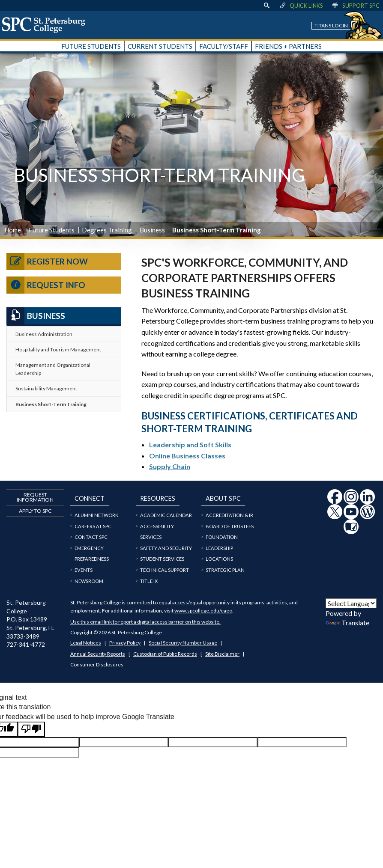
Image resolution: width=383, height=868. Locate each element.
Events (84, 570)
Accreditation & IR (229, 515)
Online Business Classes (187, 456)
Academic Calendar (166, 515)
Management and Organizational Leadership (53, 369)
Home (13, 230)
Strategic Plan (225, 570)
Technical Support (165, 570)
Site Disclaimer (222, 654)
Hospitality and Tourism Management (58, 349)
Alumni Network (96, 515)
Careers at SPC (93, 526)
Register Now (47, 262)
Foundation (222, 537)
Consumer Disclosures (97, 664)
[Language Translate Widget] (351, 603)
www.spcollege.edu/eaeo (203, 611)
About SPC (223, 498)
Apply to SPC (35, 511)
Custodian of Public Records (165, 654)
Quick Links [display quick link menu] (301, 6)
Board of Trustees (230, 526)
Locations (219, 559)
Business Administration (44, 334)
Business (152, 230)
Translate (347, 623)
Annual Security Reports (98, 654)
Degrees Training (107, 230)
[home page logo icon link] (47, 25)
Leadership (219, 548)
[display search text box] (266, 6)
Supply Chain (170, 466)
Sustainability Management (46, 388)
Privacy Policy (125, 643)
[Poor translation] (31, 729)
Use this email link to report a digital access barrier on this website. (145, 622)
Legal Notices (86, 643)
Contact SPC (91, 537)
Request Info (46, 285)
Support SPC (355, 6)
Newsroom (89, 581)
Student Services (162, 559)
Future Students (52, 230)
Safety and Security (166, 548)
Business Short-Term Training (51, 404)
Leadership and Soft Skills (190, 444)
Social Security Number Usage (183, 643)
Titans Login (331, 25)
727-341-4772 (26, 644)
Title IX (149, 581)
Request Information (35, 497)
